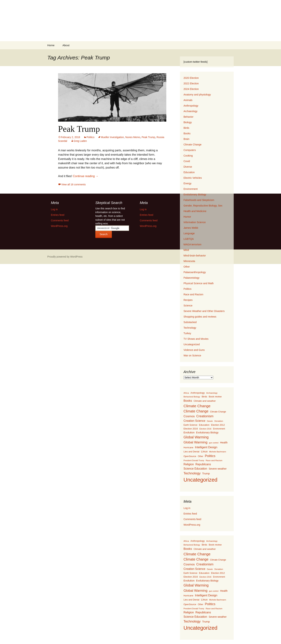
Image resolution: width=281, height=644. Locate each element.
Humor (187, 217)
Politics (91, 137)
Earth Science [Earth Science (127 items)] (190, 425)
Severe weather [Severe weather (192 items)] (218, 469)
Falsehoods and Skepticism (199, 200)
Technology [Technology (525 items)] (192, 473)
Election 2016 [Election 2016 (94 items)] (205, 429)
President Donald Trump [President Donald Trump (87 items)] (194, 460)
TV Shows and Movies (196, 339)
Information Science (195, 222)
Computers (190, 150)
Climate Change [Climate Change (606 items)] (196, 411)
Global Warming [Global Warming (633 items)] (196, 437)
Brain (186, 139)
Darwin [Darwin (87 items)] (210, 421)
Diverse (188, 167)
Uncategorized (192, 344)
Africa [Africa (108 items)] (186, 393)
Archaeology (190, 111)
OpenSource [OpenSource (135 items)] (190, 456)
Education (189, 172)
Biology (188, 122)
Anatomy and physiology (197, 95)
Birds (186, 128)
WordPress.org (192, 525)
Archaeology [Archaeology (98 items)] (212, 393)
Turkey (187, 333)
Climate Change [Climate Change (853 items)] (197, 406)
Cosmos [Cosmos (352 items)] (189, 416)
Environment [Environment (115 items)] (219, 429)
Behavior (188, 117)
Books (187, 133)
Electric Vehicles (193, 178)
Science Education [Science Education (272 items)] (195, 469)
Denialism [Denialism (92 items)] (219, 421)
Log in (187, 508)
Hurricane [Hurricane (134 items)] (188, 448)
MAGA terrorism (192, 244)
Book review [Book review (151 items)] (215, 397)
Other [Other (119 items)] (201, 456)
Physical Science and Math (199, 283)
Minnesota (189, 261)
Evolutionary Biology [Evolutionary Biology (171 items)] (207, 433)
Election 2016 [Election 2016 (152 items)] (191, 429)
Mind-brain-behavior (195, 256)
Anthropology (191, 106)
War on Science (192, 355)
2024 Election (191, 89)
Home (51, 45)
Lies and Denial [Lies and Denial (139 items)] (191, 452)
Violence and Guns (194, 350)
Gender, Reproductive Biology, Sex (203, 206)
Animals (188, 100)
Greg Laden (80, 141)
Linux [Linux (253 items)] (204, 451)
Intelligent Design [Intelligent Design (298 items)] (206, 447)
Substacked (190, 322)
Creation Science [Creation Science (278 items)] (194, 421)
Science (188, 306)
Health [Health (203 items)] (224, 443)
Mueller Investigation (112, 137)
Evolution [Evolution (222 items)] (189, 432)
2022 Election (191, 83)
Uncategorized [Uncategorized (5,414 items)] (200, 480)
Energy (187, 183)
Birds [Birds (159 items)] (204, 397)
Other (187, 267)
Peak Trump (79, 129)
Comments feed (192, 519)
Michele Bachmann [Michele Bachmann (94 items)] (218, 452)
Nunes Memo (133, 137)
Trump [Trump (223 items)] (206, 473)
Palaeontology (191, 278)
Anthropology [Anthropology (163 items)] (198, 393)
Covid (187, 161)
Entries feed (190, 514)
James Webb (191, 228)
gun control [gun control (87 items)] (214, 443)
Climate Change (192, 145)
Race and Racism (193, 294)
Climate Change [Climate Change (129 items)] (218, 412)
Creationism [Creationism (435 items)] (205, 416)
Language (189, 233)
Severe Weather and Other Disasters (204, 311)
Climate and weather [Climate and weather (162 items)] (205, 401)
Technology (190, 328)
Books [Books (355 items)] (188, 401)
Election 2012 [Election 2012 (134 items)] (218, 425)
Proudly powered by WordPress (65, 257)
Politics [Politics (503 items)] (210, 456)
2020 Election (191, 78)
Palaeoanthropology (195, 272)
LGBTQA (189, 239)
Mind (186, 250)
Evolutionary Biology (195, 194)
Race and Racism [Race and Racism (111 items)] (214, 460)
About (66, 45)
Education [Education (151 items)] (204, 425)
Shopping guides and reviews (200, 317)
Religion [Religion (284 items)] (189, 464)
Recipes (188, 300)
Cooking (188, 156)
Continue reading (86, 176)
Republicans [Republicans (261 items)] (203, 464)
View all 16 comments (73, 184)
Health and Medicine (195, 211)
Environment (191, 189)
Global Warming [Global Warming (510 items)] (195, 442)
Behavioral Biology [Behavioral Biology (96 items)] (192, 397)
